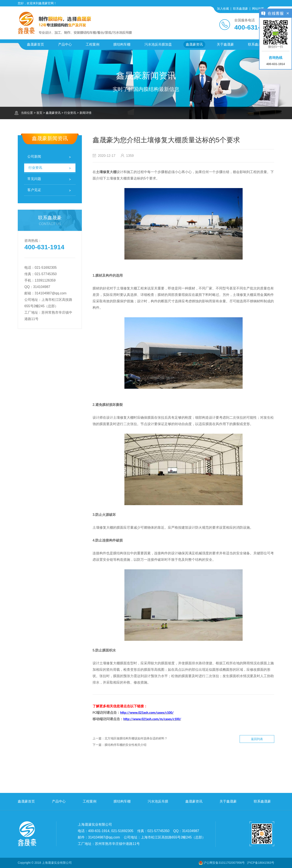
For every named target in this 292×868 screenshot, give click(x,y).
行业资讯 (70, 113)
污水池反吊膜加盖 (158, 44)
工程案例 (93, 44)
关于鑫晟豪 (225, 44)
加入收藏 (223, 9)
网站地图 (258, 9)
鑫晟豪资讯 (194, 44)
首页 (39, 113)
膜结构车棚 (122, 44)
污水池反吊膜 (158, 801)
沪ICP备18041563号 (261, 863)
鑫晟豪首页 (35, 44)
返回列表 (257, 739)
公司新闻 (34, 157)
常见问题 (34, 179)
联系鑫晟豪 (240, 9)
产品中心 (65, 44)
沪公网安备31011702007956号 (224, 863)
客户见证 (34, 190)
